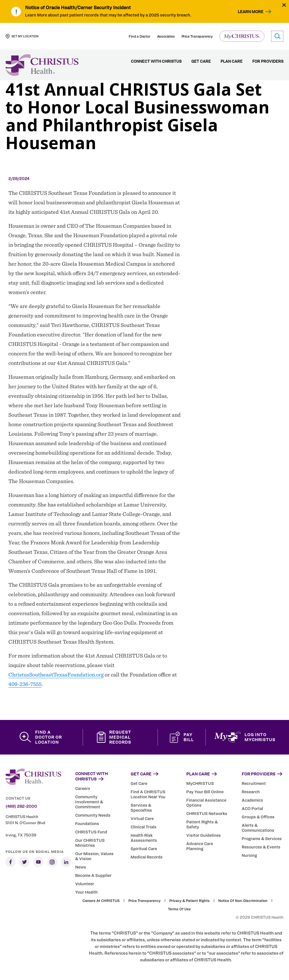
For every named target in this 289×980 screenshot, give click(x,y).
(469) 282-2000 (21, 806)
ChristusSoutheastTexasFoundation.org (56, 675)
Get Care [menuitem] (201, 61)
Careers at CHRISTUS (101, 901)
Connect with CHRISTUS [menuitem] (156, 61)
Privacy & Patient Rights (189, 901)
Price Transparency (197, 36)
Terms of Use (179, 909)
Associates (166, 36)
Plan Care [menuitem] (232, 61)
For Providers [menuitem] (268, 61)
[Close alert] (284, 5)
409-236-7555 (25, 684)
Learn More (251, 12)
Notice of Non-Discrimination (243, 901)
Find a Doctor (139, 36)
